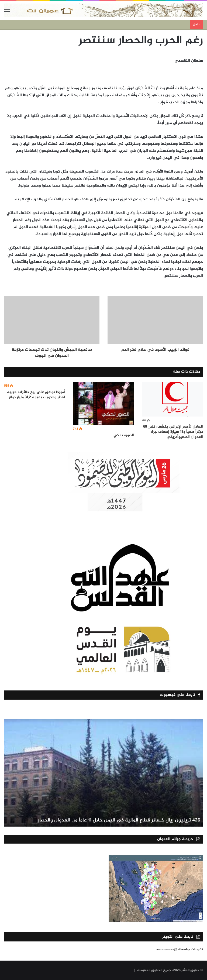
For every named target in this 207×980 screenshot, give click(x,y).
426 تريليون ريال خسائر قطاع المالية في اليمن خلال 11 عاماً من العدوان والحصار (119, 820)
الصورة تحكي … (122, 435)
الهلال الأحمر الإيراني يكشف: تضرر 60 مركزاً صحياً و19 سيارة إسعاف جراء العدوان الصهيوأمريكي (173, 432)
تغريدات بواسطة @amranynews (180, 950)
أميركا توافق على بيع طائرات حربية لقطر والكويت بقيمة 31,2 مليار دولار (36, 395)
